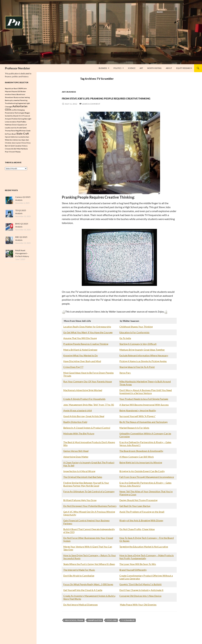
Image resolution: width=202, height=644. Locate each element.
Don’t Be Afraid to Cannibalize (79, 582)
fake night (28, 120)
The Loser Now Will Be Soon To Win (138, 570)
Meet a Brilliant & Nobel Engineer (80, 356)
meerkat (17, 100)
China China (26, 144)
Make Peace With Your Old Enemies (138, 610)
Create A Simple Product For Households (84, 405)
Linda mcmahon (11, 123)
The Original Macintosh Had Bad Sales (83, 483)
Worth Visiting (154, 68)
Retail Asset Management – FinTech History (22, 254)
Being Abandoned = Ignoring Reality (138, 416)
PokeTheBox (22, 123)
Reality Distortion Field (75, 428)
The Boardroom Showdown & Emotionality (141, 457)
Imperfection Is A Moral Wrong (79, 477)
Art (141, 68)
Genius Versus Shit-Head (76, 457)
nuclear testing (24, 97)
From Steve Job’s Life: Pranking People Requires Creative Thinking (117, 100)
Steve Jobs (112, 626)
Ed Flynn (8, 135)
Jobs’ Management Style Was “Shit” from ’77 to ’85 (89, 411)
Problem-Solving (18, 120)
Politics (117, 68)
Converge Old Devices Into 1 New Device (140, 602)
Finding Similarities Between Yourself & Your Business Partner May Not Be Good (86, 490)
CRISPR (20, 88)
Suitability (9, 117)
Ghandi (16, 117)
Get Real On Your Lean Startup (135, 512)
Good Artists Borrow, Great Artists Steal (84, 422)
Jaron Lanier (16, 144)
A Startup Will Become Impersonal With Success (144, 411)
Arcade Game (22, 128)
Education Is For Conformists (134, 338)
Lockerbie (22, 138)
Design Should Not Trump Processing (138, 506)
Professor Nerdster (18, 68)
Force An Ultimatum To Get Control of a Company (89, 497)
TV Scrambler (128, 626)
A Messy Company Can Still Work (137, 463)
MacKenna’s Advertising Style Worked (83, 396)
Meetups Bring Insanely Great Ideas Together (142, 356)
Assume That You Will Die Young (80, 344)
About (169, 68)
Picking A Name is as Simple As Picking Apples (143, 367)
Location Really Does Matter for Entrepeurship (87, 333)
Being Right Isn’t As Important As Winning (141, 468)
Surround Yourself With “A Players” (137, 422)
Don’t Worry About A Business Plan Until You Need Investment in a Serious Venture (146, 398)
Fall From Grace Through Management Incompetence (147, 483)
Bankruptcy (9, 100)
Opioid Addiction (12, 138)
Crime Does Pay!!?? (73, 373)
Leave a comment (91, 110)
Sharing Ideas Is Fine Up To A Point (137, 373)
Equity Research (184, 68)
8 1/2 (21, 117)
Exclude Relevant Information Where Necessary (144, 361)
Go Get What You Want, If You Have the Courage (88, 338)
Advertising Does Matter (76, 463)
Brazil (14, 135)
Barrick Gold (10, 147)
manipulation (95, 626)
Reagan (27, 114)
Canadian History (21, 147)
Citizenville (9, 150)
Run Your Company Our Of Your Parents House (88, 387)
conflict (14, 110)
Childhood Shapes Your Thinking (136, 333)
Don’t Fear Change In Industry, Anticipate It (141, 596)
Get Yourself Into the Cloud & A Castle (83, 596)
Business (103, 68)
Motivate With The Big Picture (79, 439)
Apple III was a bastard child (78, 416)
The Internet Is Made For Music (79, 576)
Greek (28, 131)
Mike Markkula (22, 150)
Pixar (7, 153)
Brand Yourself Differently (133, 576)
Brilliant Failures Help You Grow (80, 506)
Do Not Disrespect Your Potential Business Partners (90, 512)
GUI (19, 91)
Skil (15, 150)
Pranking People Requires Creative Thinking (86, 350)
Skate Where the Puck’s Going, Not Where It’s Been (89, 570)
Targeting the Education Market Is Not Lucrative (144, 553)
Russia (16, 97)
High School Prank (74, 626)
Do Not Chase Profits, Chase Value (137, 535)
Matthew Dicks (11, 125)
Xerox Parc (125, 379)
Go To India (125, 344)
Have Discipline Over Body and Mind (82, 367)
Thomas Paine (10, 131)
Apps (23, 141)
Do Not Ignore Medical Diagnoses (81, 610)
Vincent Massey (15, 153)
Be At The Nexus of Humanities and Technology (144, 428)
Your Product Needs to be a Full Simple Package (144, 405)
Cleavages (9, 107)
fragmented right (24, 103)
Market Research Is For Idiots (134, 434)
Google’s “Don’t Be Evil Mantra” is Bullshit (140, 590)
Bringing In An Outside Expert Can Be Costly (142, 477)
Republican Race (11, 88)
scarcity (14, 128)
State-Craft (23, 135)
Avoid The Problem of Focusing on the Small (142, 518)
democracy (17, 141)
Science (132, 68)
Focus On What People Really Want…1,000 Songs (88, 590)
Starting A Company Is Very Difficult (138, 350)
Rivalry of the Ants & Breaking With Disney (141, 526)
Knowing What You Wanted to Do (81, 361)
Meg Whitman (21, 131)
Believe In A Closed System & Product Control (87, 434)
